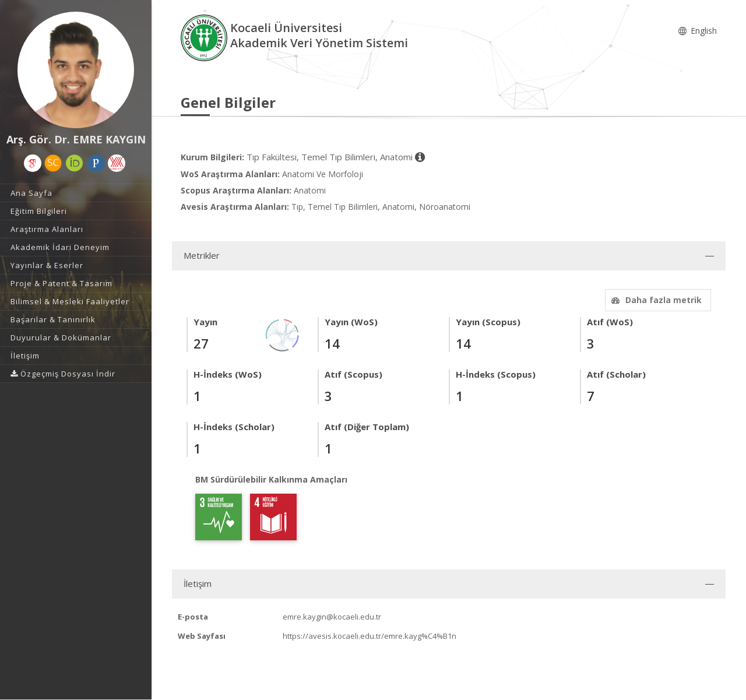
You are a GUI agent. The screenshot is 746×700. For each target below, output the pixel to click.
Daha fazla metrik (655, 300)
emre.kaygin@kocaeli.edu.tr (332, 617)
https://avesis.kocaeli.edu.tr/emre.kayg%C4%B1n (370, 636)
